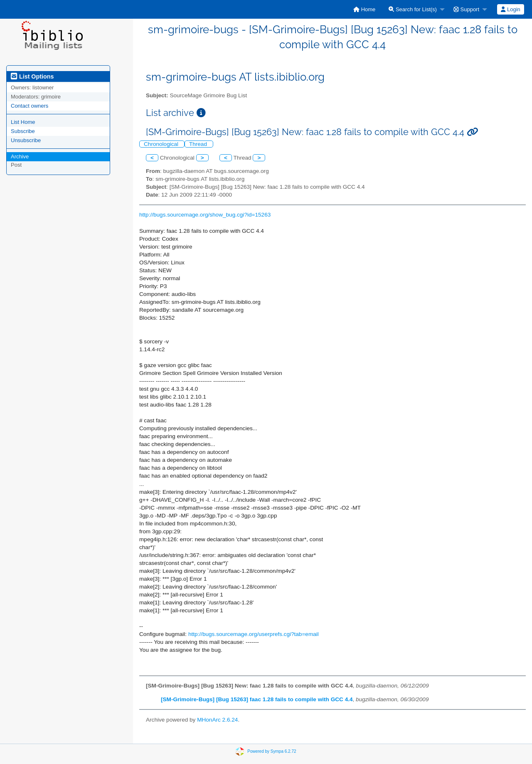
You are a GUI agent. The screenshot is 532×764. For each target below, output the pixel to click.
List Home (23, 122)
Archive (20, 156)
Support (466, 9)
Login (510, 9)
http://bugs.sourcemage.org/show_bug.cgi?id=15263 (205, 215)
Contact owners (30, 106)
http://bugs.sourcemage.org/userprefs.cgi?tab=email (254, 634)
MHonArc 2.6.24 (217, 720)
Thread (199, 144)
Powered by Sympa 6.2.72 (272, 751)
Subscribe (23, 131)
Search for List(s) (413, 9)
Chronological (162, 144)
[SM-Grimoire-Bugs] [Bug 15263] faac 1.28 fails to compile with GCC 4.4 (257, 699)
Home (364, 9)
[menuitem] (364, 9)
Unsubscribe (26, 140)
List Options (32, 76)
